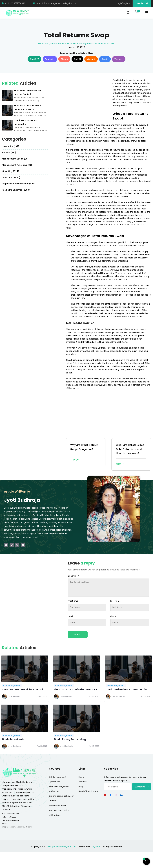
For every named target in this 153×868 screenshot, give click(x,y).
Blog (81, 786)
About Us (83, 782)
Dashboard (142, 3)
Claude (64, 59)
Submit (78, 635)
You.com (119, 59)
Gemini (105, 59)
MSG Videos (55, 815)
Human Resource (57, 805)
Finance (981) (9, 153)
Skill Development (58, 777)
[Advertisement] (88, 97)
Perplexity (50, 59)
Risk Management (84, 44)
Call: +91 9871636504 (14, 3)
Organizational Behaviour (59, 44)
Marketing (54, 791)
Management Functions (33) (17, 165)
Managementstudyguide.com (62, 846)
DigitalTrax (97, 846)
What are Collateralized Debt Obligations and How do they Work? (131, 455)
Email (70, 616)
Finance (53, 801)
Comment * (73, 576)
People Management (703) (16, 190)
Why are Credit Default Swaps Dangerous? (86, 452)
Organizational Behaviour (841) (18, 184)
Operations (54, 782)
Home (41, 44)
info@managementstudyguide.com (17, 827)
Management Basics (59, 810)
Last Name (115, 601)
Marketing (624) (11, 171)
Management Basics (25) (15, 159)
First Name (73, 601)
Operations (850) (11, 177)
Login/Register (124, 3)
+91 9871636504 (12, 820)
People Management (59, 786)
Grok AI (77, 59)
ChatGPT (34, 59)
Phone (113, 616)
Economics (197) (11, 146)
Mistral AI (91, 59)
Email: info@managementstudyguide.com (55, 3)
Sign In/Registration (88, 791)
